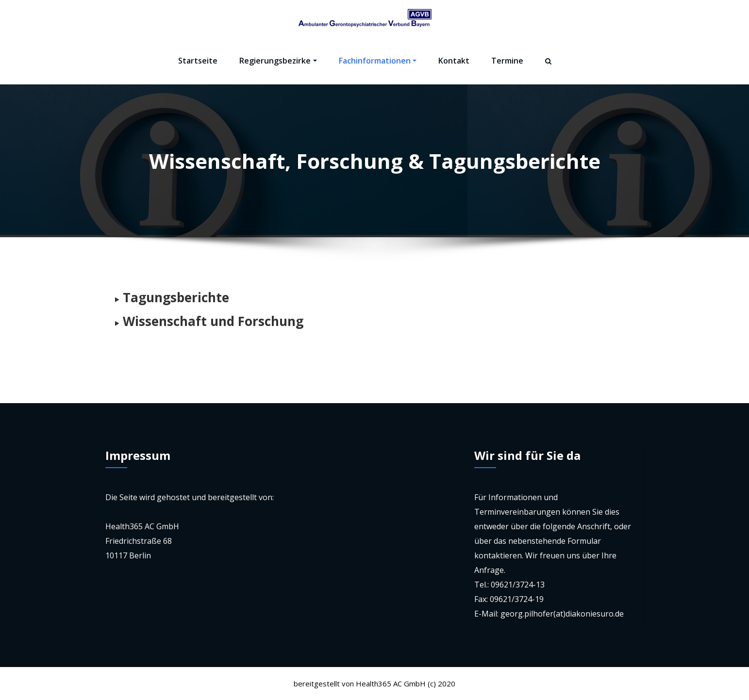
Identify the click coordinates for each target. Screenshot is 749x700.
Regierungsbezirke (278, 61)
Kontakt (454, 61)
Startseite (198, 61)
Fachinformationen (378, 61)
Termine (507, 61)
